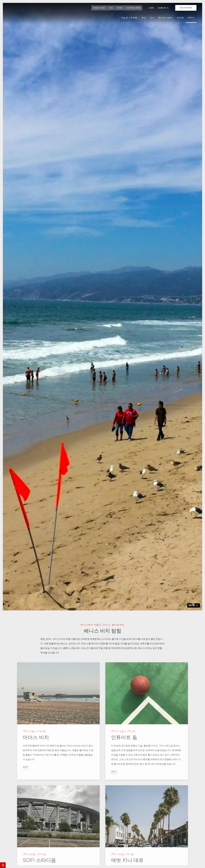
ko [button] (120, 8)
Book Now (186, 8)
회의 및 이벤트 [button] (165, 18)
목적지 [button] (191, 18)
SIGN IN (162, 8)
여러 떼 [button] (180, 18)
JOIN (151, 8)
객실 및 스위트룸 (129, 18)
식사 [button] (152, 18)
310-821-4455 (133, 8)
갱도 (111, 8)
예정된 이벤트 (99, 8)
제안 (143, 18)
